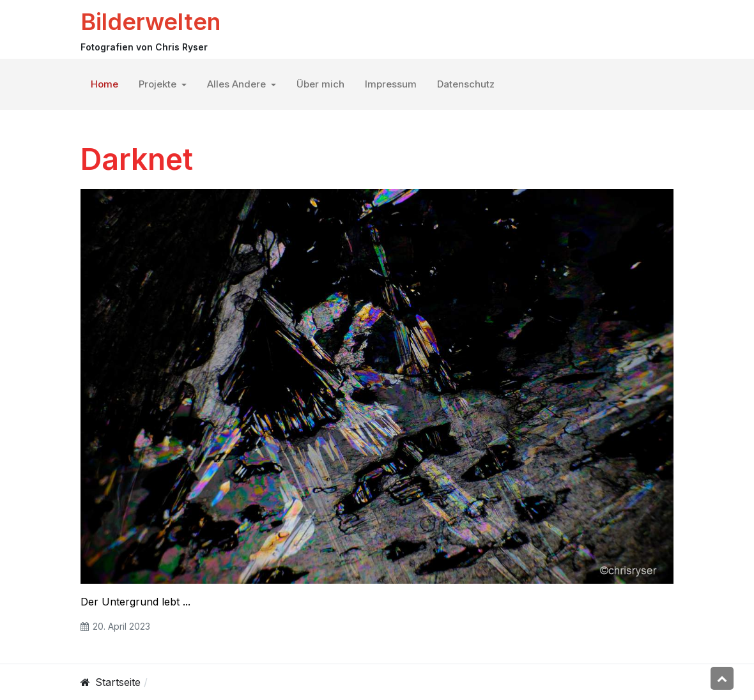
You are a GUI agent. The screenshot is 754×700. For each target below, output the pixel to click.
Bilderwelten (150, 22)
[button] (163, 84)
